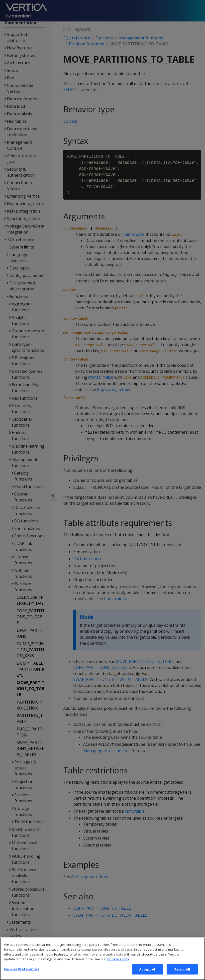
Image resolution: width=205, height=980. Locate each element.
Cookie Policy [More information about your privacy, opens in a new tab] (118, 966)
